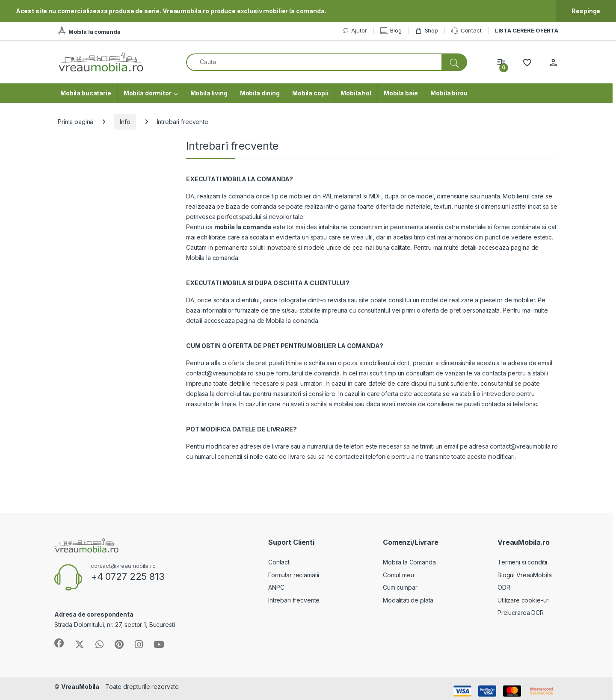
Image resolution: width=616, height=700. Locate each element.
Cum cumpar (400, 587)
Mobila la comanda (212, 258)
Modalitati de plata (408, 600)
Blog (391, 31)
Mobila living (209, 93)
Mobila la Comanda (409, 562)
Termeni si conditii (522, 562)
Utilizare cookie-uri (524, 600)
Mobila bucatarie (86, 93)
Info (125, 122)
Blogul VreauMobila (524, 575)
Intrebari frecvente (294, 600)
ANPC (276, 587)
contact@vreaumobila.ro (220, 373)
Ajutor (355, 31)
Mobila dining (260, 93)
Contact (466, 31)
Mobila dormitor (148, 93)
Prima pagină (76, 122)
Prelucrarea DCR (521, 613)
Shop (426, 31)
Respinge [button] (586, 11)
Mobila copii (310, 93)
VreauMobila (80, 687)
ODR (504, 587)
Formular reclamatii (294, 575)
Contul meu (398, 575)
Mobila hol (356, 93)
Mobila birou (449, 93)
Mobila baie (401, 93)
